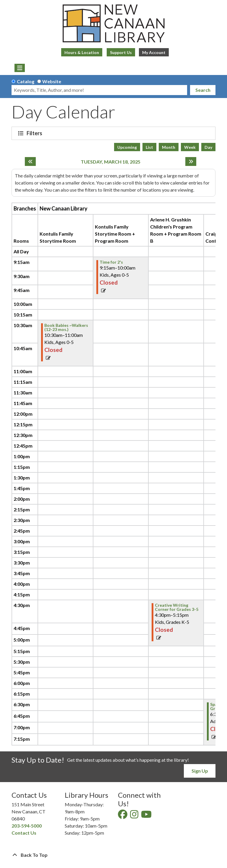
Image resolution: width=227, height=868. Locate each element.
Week (190, 147)
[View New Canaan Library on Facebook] (123, 816)
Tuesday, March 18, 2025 (111, 162)
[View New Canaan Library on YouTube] (147, 816)
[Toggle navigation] (20, 68)
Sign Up (200, 771)
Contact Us (24, 833)
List (149, 147)
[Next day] (191, 161)
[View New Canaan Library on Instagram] (135, 816)
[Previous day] (30, 161)
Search (203, 90)
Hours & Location (82, 52)
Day (208, 147)
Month (169, 147)
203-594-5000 (27, 826)
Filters (35, 133)
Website (52, 81)
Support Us (121, 52)
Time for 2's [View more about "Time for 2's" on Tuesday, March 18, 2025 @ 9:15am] (111, 262)
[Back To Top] (113, 855)
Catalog (26, 81)
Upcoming (127, 147)
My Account (154, 52)
